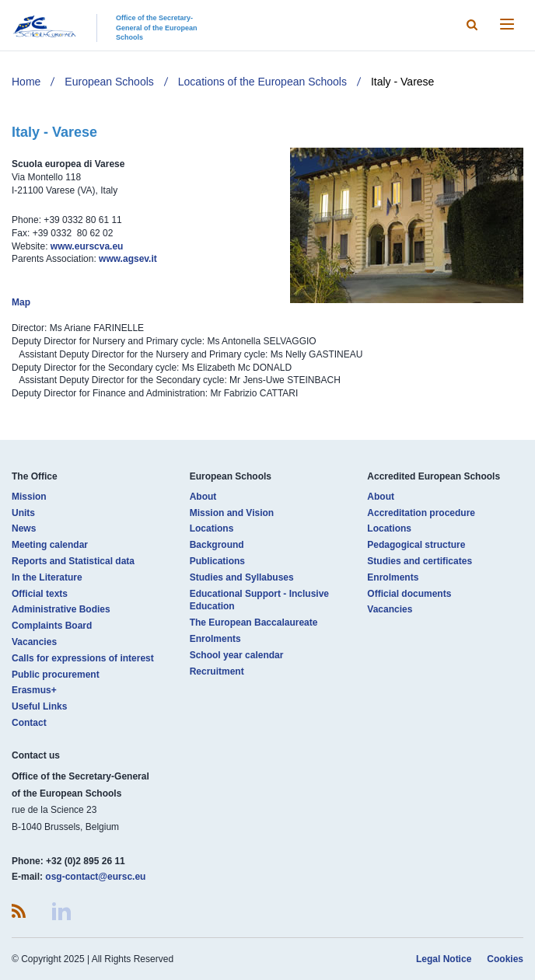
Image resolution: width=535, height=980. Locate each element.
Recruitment (217, 671)
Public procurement (56, 675)
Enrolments (215, 639)
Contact (29, 723)
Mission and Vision (232, 513)
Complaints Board (52, 626)
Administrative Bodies (61, 609)
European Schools (109, 82)
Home (26, 82)
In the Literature (47, 577)
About (203, 497)
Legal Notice (444, 959)
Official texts (40, 594)
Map (21, 302)
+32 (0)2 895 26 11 (86, 861)
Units (23, 513)
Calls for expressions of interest (83, 658)
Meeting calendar (50, 545)
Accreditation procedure (421, 513)
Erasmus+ (34, 690)
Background (217, 545)
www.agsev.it (128, 259)
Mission (29, 497)
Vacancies (34, 642)
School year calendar (237, 655)
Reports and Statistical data (73, 561)
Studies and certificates (420, 561)
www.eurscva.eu (87, 246)
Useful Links (39, 706)
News (24, 528)
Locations (212, 528)
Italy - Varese (402, 82)
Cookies (505, 959)
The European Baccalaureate (254, 623)
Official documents (409, 594)
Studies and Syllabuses (242, 577)
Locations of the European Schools (262, 82)
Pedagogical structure (416, 545)
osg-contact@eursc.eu (95, 877)
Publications (217, 561)
